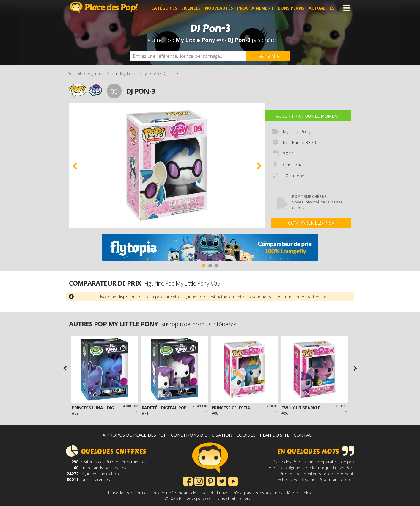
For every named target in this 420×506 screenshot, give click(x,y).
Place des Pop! (104, 7)
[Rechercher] (268, 56)
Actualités (321, 8)
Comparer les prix (311, 223)
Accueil (74, 74)
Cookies (246, 435)
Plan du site (275, 435)
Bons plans (291, 8)
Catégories (164, 8)
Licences (191, 8)
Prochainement (255, 8)
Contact (304, 435)
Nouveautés (219, 8)
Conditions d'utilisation (202, 435)
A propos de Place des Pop (135, 435)
